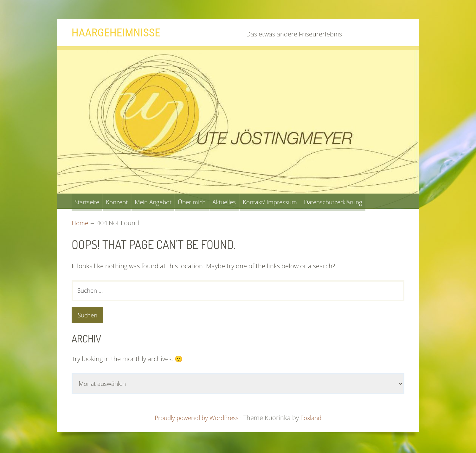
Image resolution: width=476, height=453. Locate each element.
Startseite (89, 201)
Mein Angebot (165, 201)
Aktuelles (247, 201)
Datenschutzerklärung (368, 201)
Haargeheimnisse (119, 32)
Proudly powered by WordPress (196, 420)
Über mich (209, 201)
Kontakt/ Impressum (298, 201)
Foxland (314, 420)
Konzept (124, 201)
